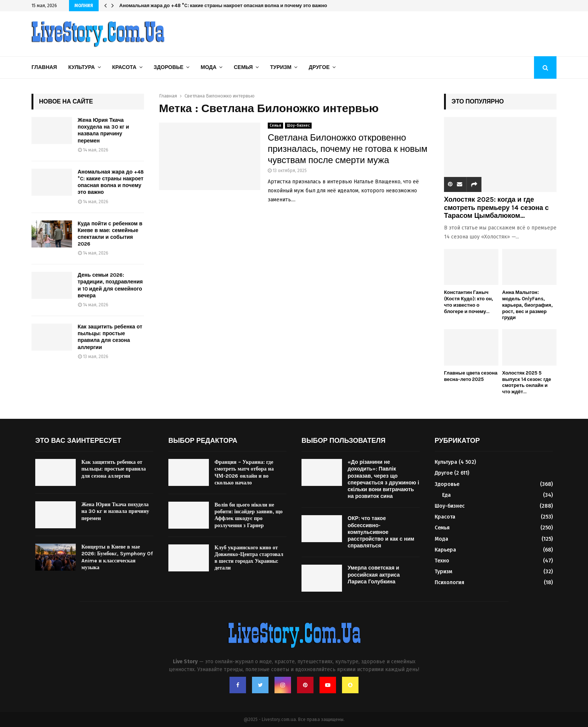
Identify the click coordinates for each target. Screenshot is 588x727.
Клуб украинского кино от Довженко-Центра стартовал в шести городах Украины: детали (249, 558)
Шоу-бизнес (298, 126)
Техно (442, 561)
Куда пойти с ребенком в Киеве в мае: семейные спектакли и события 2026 (110, 234)
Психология (449, 582)
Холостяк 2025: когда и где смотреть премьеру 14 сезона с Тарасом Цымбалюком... (496, 208)
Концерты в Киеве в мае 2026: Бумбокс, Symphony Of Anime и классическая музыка (117, 557)
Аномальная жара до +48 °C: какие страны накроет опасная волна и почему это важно (223, 5)
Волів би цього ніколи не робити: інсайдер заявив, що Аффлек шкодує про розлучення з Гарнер (249, 515)
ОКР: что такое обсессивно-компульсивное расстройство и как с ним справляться (381, 532)
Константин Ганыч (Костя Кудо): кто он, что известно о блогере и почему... (469, 302)
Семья (243, 67)
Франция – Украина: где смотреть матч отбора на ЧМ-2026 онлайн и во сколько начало (244, 472)
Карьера (445, 550)
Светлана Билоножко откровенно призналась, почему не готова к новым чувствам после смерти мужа (348, 149)
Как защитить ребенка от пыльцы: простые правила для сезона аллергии (110, 337)
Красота (124, 67)
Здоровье (169, 67)
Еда (446, 495)
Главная (44, 67)
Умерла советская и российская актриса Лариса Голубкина (374, 575)
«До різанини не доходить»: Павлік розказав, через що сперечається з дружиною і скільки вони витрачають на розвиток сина (383, 479)
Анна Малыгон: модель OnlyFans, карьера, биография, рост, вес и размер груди (527, 305)
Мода (208, 67)
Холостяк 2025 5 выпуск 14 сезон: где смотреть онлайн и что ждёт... (526, 382)
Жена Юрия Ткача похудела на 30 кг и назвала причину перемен (103, 130)
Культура (82, 67)
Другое (319, 67)
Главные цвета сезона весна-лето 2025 (471, 376)
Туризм (281, 67)
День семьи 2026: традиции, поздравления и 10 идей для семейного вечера (110, 285)
